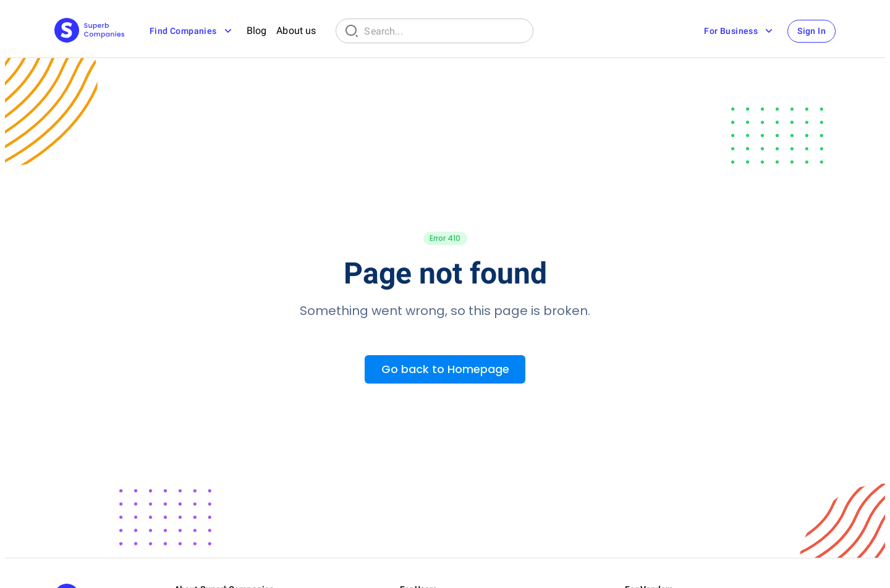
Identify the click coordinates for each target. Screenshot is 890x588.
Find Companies (192, 31)
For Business (740, 31)
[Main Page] (90, 31)
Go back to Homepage (445, 369)
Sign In (812, 31)
